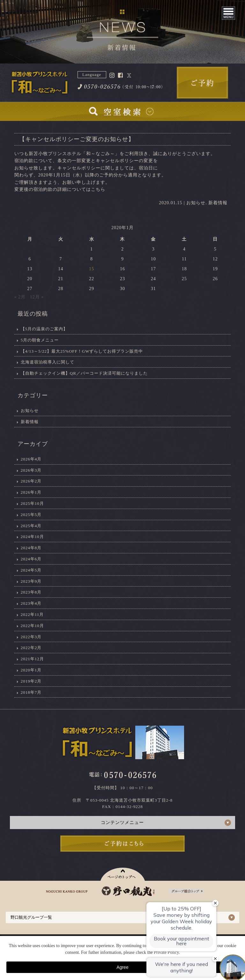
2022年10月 (32, 626)
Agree (122, 967)
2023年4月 (31, 603)
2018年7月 (31, 692)
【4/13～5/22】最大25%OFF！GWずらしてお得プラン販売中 (82, 351)
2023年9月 (31, 581)
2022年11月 (32, 614)
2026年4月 (31, 459)
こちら (98, 189)
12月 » (37, 297)
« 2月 (20, 297)
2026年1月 (31, 492)
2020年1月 (31, 670)
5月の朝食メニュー (40, 340)
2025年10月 (32, 503)
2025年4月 (31, 526)
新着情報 (218, 203)
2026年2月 (31, 481)
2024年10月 (32, 537)
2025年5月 (31, 515)
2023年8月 (31, 592)
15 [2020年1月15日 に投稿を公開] (92, 269)
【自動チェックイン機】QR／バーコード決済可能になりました (84, 373)
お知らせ (196, 203)
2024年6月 (31, 559)
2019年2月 (31, 681)
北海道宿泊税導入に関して (48, 362)
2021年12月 (32, 659)
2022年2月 (31, 648)
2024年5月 (31, 570)
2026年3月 (31, 470)
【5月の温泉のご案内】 (44, 329)
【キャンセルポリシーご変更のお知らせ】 (77, 139)
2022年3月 (31, 637)
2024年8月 (31, 548)
